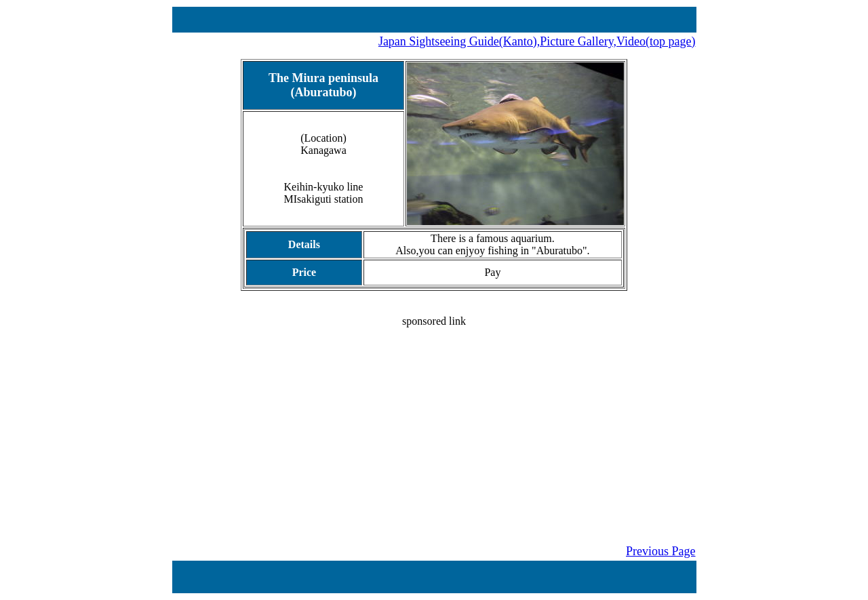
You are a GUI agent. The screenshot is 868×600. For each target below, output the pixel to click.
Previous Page (661, 551)
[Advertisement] (434, 422)
